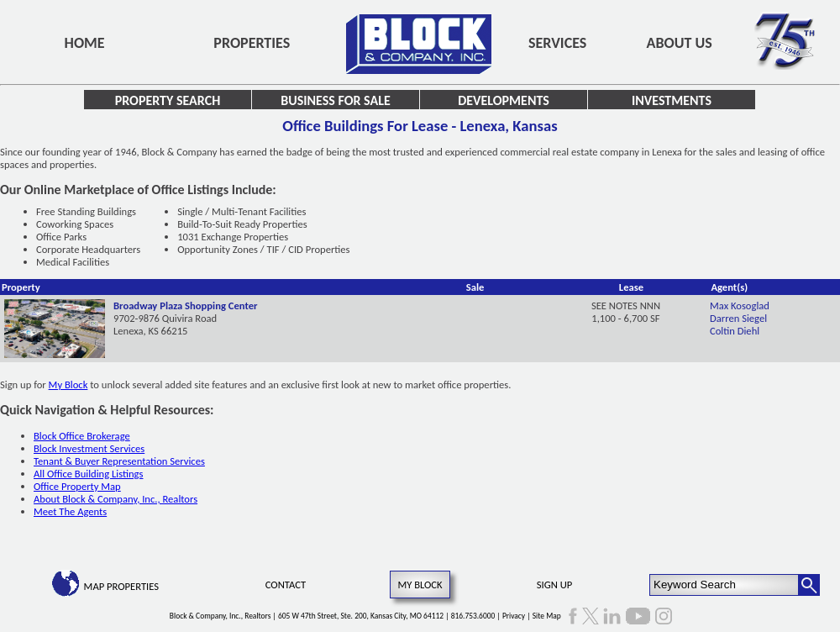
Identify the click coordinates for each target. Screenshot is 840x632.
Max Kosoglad (740, 305)
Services (557, 43)
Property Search (168, 100)
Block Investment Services (89, 448)
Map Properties (121, 586)
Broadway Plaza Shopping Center (185, 305)
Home (85, 43)
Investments (672, 100)
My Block (68, 384)
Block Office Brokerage (82, 436)
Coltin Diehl (735, 331)
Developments (504, 100)
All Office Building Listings (88, 474)
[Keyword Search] (724, 585)
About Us (680, 43)
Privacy (514, 616)
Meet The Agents (70, 511)
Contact (286, 585)
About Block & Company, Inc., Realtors (115, 499)
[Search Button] (809, 585)
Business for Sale (335, 100)
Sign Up (554, 585)
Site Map (547, 616)
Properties (252, 43)
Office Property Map (77, 486)
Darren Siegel (738, 318)
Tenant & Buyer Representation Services (119, 461)
